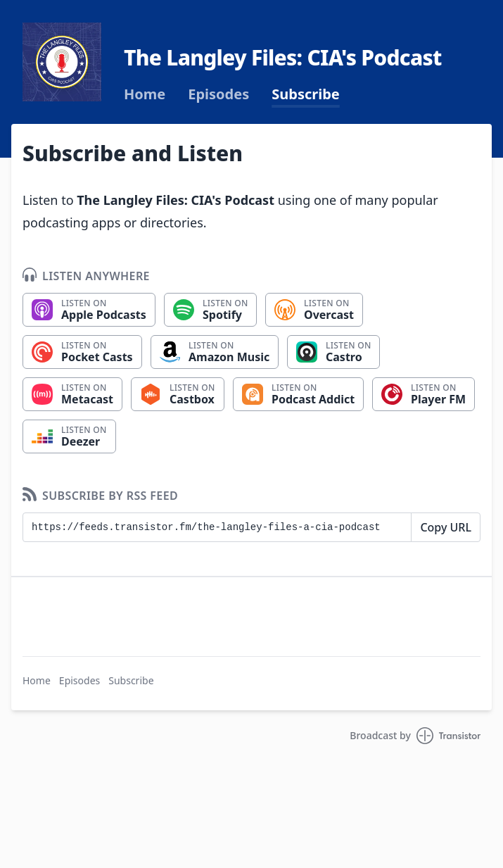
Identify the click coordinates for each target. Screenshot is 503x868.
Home (145, 94)
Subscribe (306, 94)
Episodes (218, 94)
